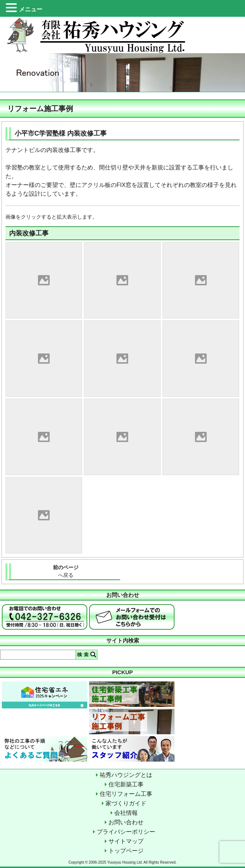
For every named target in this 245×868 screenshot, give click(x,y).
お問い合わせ (126, 822)
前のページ (66, 572)
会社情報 (126, 813)
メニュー (31, 9)
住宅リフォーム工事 (126, 794)
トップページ (126, 851)
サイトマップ (126, 841)
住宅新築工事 (126, 784)
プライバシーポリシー (126, 832)
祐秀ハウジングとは (126, 775)
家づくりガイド (126, 803)
